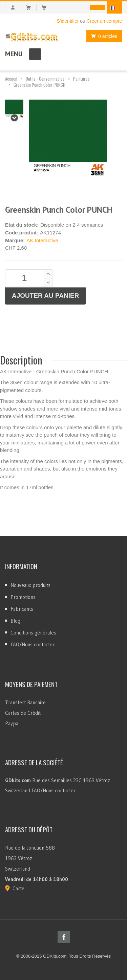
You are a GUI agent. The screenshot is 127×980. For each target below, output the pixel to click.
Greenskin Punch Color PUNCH (39, 85)
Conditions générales (33, 633)
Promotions (23, 597)
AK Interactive (42, 240)
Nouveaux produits (30, 585)
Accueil (11, 79)
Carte (18, 888)
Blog (15, 621)
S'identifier (68, 21)
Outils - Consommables (45, 79)
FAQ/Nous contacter (33, 644)
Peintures (81, 79)
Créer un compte (104, 21)
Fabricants (22, 609)
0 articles (102, 36)
